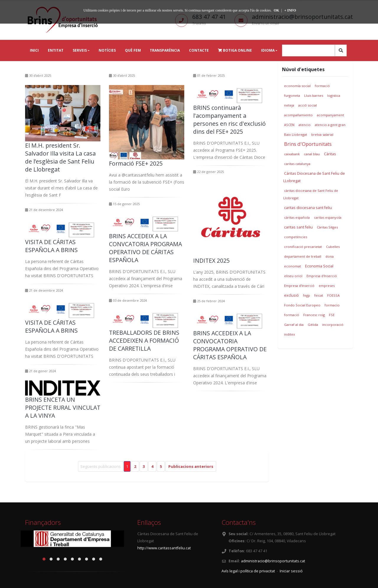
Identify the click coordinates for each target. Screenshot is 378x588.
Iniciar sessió (291, 571)
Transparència (165, 50)
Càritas (330, 154)
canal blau (312, 154)
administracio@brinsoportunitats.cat (273, 561)
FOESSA (333, 295)
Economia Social (319, 266)
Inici (34, 50)
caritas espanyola (328, 217)
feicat (319, 295)
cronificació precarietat (303, 247)
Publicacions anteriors (191, 466)
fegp (307, 295)
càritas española (297, 217)
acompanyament (330, 115)
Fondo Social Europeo (302, 305)
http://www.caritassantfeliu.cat (164, 548)
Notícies (107, 50)
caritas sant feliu (298, 227)
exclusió (291, 295)
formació (322, 86)
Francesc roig (314, 315)
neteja (289, 105)
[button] (44, 559)
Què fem (133, 50)
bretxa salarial (322, 134)
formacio (332, 305)
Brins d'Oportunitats (308, 144)
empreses (327, 286)
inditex (290, 334)
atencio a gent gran (330, 125)
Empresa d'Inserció (322, 276)
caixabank (292, 154)
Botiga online (235, 50)
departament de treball (303, 256)
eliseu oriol (293, 276)
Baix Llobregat (296, 134)
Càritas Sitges (327, 227)
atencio (305, 125)
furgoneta (292, 95)
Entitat (56, 50)
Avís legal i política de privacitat (248, 571)
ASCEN (289, 125)
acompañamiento (298, 115)
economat (293, 266)
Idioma (268, 50)
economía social (297, 86)
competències (296, 237)
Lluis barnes (314, 95)
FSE (332, 315)
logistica (334, 95)
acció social (308, 105)
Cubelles (333, 247)
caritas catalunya (297, 164)
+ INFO (290, 10)
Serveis (80, 50)
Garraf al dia (294, 325)
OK (277, 10)
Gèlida (313, 325)
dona (330, 256)
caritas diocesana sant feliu (308, 208)
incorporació (333, 325)
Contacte (199, 50)
